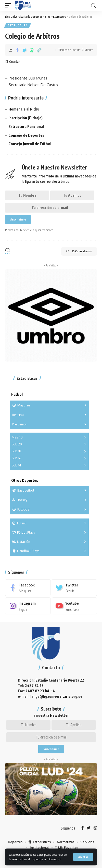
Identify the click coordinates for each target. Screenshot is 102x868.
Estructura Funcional (26, 126)
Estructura (18, 25)
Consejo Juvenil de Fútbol (30, 144)
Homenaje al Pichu (24, 109)
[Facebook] (28, 588)
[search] (93, 6)
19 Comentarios (79, 251)
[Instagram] (28, 606)
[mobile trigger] (9, 5)
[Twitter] (74, 588)
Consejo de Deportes (26, 135)
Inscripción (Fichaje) (25, 118)
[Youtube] (74, 606)
